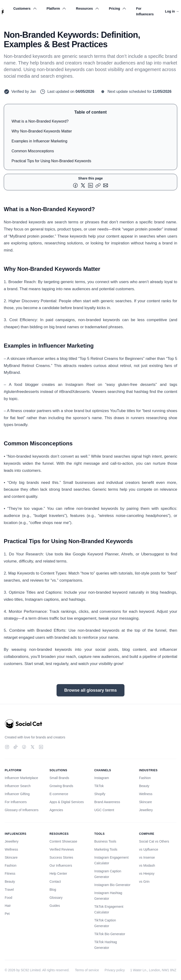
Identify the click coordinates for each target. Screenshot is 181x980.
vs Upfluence (149, 849)
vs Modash (147, 865)
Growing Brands (61, 786)
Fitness (10, 873)
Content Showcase (63, 841)
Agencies (56, 810)
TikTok (99, 786)
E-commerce (59, 794)
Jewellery (146, 810)
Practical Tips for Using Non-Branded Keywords (51, 161)
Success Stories (61, 857)
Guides (55, 906)
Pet (7, 914)
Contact (55, 882)
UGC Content (104, 810)
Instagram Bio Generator (112, 885)
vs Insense (147, 857)
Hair (8, 906)
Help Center (58, 873)
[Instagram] (7, 747)
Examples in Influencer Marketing (39, 141)
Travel (9, 890)
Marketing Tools (106, 849)
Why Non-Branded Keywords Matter (42, 131)
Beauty (144, 786)
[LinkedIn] (41, 747)
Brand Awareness (107, 802)
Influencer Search (18, 786)
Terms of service (87, 970)
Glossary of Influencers (22, 810)
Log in (172, 11)
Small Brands (59, 778)
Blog (53, 890)
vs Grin (144, 882)
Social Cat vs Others (154, 841)
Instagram (102, 778)
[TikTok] (16, 747)
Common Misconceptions (33, 151)
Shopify (100, 794)
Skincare (145, 802)
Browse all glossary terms (90, 690)
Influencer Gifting (17, 794)
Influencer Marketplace (21, 778)
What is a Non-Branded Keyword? (40, 121)
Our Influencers (61, 865)
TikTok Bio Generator (110, 934)
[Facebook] (24, 747)
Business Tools (105, 841)
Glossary (56, 898)
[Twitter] (33, 747)
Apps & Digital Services (67, 802)
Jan (33, 92)
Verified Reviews (62, 849)
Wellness (146, 794)
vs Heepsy (147, 873)
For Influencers (145, 11)
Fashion (145, 778)
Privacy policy (115, 970)
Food (8, 898)
